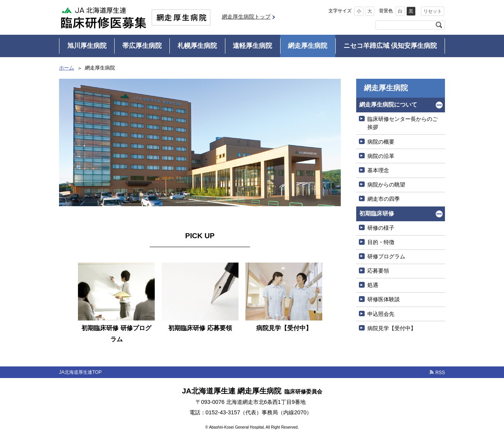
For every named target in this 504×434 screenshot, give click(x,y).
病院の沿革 (381, 156)
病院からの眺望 (386, 185)
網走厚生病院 (308, 46)
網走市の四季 (384, 199)
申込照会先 (381, 314)
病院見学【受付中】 (392, 328)
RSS (440, 373)
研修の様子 (381, 228)
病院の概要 (381, 142)
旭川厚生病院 (87, 46)
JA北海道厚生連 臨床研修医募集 (103, 17)
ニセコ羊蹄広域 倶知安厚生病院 (390, 46)
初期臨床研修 (377, 213)
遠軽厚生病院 (252, 46)
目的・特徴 (381, 242)
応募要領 (378, 271)
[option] (116, 305)
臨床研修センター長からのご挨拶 (403, 123)
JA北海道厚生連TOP (80, 372)
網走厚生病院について (388, 104)
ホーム (67, 68)
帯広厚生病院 (142, 46)
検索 (439, 25)
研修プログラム (386, 256)
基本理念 (378, 170)
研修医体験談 (384, 299)
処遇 (373, 285)
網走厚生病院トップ (246, 17)
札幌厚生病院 (197, 46)
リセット (433, 11)
